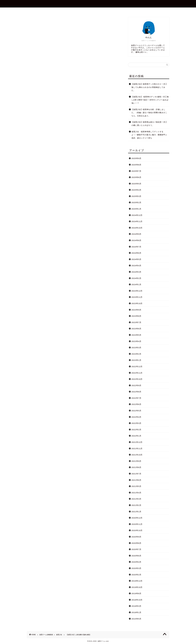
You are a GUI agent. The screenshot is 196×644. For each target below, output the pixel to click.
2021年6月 (136, 480)
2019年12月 (137, 581)
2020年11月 (137, 524)
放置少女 (31, 20)
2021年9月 (136, 461)
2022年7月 (136, 398)
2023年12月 (137, 291)
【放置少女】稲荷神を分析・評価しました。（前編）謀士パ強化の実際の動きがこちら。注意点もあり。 (149, 113)
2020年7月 (136, 549)
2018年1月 (136, 612)
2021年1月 (136, 512)
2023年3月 (136, 348)
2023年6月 (136, 329)
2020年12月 (137, 518)
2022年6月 (136, 404)
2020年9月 (136, 537)
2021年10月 (137, 455)
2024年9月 (136, 234)
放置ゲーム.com (98, 4)
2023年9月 (136, 310)
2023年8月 (136, 316)
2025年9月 (136, 158)
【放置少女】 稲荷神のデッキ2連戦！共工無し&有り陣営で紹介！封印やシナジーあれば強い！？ (150, 100)
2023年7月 (136, 322)
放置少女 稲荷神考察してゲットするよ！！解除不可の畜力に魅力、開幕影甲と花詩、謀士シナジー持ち (149, 135)
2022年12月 (137, 366)
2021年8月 (136, 467)
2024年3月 (136, 272)
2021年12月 (137, 442)
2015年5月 (136, 619)
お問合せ (100, 10)
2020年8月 (136, 543)
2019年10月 (137, 587)
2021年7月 (136, 474)
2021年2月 (136, 505)
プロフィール (84, 10)
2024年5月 (136, 259)
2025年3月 (136, 196)
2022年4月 (136, 417)
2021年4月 (136, 493)
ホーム (69, 10)
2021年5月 (136, 486)
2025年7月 (136, 171)
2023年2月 (136, 354)
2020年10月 (137, 530)
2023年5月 (136, 335)
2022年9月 (136, 385)
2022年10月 (137, 379)
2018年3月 (136, 606)
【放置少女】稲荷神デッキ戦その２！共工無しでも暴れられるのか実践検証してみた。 (149, 87)
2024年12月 (137, 215)
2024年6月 (136, 253)
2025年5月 (136, 184)
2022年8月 (136, 392)
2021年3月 (136, 499)
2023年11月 (137, 297)
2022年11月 (137, 373)
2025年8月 (136, 165)
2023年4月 (136, 341)
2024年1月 (136, 284)
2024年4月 (136, 266)
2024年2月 (136, 278)
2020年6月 (136, 556)
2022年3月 (136, 423)
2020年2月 (136, 575)
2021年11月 (137, 449)
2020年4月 (136, 562)
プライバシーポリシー (120, 10)
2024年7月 (136, 247)
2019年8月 (136, 593)
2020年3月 (136, 568)
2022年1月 (136, 436)
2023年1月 (136, 360)
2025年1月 (136, 209)
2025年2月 (136, 202)
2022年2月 (136, 430)
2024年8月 (136, 240)
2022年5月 (136, 411)
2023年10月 (137, 303)
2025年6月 (136, 177)
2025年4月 (136, 190)
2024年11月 (137, 221)
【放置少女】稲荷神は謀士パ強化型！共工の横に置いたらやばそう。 (149, 124)
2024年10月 (137, 228)
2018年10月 (137, 600)
